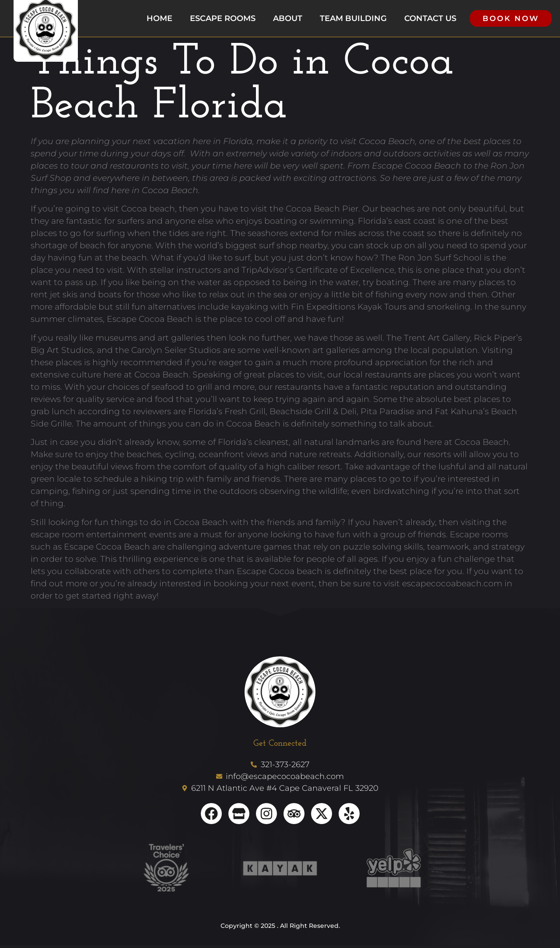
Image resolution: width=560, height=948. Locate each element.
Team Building (353, 19)
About (288, 19)
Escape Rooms (223, 19)
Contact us (430, 19)
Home (159, 19)
